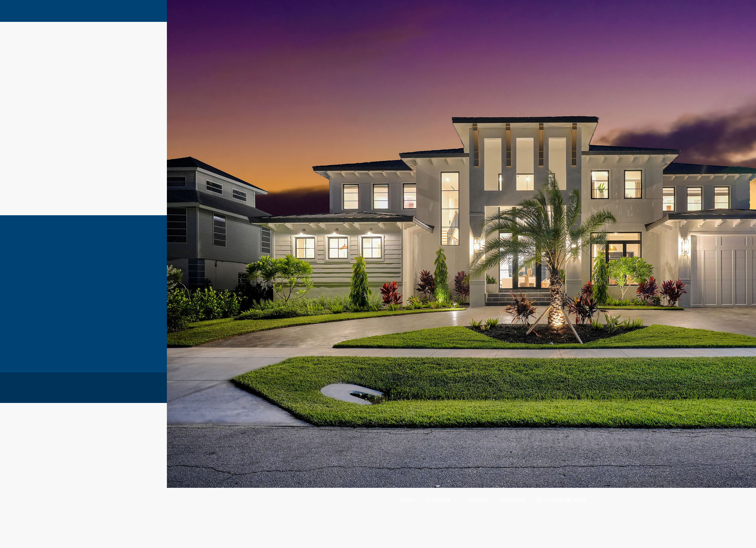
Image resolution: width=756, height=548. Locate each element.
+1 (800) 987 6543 (561, 500)
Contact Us (512, 500)
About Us (479, 500)
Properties (438, 500)
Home (408, 500)
